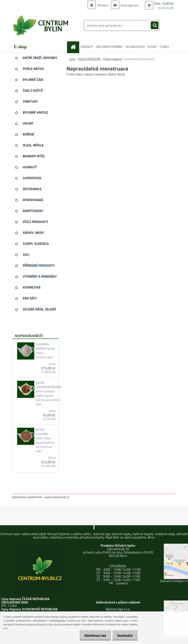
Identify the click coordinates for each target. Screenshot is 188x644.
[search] (155, 26)
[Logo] (41, 26)
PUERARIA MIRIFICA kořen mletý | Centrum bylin (45, 351)
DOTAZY (152, 47)
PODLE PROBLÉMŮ (89, 59)
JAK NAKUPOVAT (135, 47)
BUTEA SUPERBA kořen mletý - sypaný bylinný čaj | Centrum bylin (45, 440)
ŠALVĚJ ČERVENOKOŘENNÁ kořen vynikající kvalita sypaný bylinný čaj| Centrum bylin (48, 393)
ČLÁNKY (164, 47)
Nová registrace (128, 5)
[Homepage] (74, 47)
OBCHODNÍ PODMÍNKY (109, 47)
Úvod (72, 59)
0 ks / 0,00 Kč (164, 3)
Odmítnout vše (93, 635)
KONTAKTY (87, 47)
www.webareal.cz (57, 497)
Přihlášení (101, 5)
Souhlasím (124, 635)
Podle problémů (113, 59)
